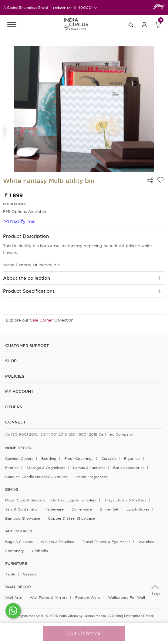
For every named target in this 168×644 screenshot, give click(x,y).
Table (10, 574)
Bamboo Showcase (23, 518)
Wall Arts (13, 597)
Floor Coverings (79, 459)
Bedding (49, 459)
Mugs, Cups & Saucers (25, 500)
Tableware (54, 509)
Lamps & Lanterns (89, 468)
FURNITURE (16, 564)
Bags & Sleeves (19, 542)
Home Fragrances (92, 477)
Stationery (15, 551)
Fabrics (12, 468)
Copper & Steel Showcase (71, 518)
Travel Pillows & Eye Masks (106, 542)
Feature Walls (88, 597)
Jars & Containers (21, 509)
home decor (18, 448)
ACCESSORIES (19, 531)
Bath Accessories (129, 468)
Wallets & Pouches (57, 542)
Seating (30, 574)
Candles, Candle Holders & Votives (36, 477)
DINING (12, 490)
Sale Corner (41, 320)
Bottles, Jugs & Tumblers (74, 500)
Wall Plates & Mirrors (49, 597)
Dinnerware (82, 509)
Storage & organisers (46, 468)
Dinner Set (109, 509)
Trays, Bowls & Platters (125, 500)
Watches (146, 542)
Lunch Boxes (138, 509)
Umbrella (40, 551)
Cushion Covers (19, 459)
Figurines (132, 459)
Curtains (109, 459)
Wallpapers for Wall (126, 597)
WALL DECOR (18, 587)
